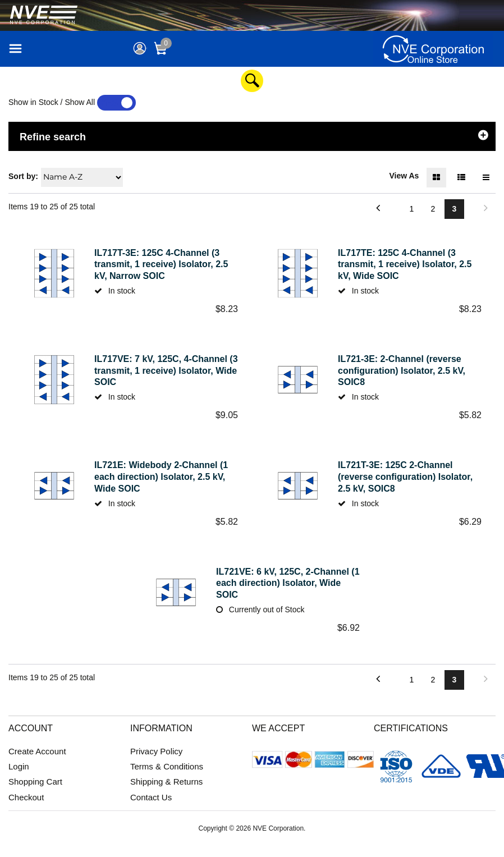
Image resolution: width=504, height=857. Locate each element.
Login (19, 778)
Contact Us (151, 808)
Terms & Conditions (167, 778)
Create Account (37, 763)
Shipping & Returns (166, 793)
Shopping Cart (35, 793)
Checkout (26, 808)
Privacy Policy (156, 763)
